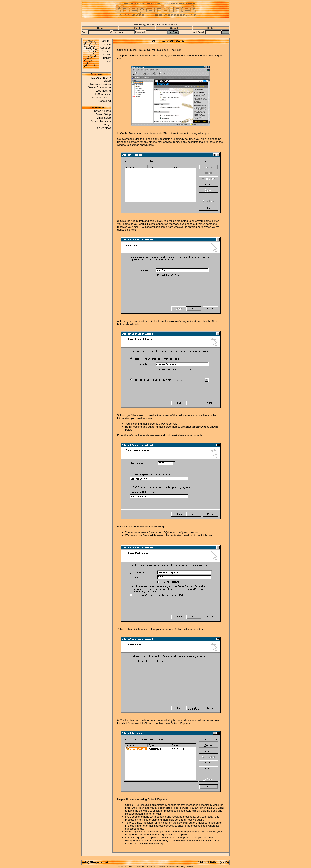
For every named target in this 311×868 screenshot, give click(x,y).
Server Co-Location (99, 87)
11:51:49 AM (171, 24)
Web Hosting (103, 91)
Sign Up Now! (103, 128)
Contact (211, 28)
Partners (106, 54)
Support (174, 28)
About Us (105, 48)
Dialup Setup (103, 114)
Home (100, 28)
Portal (137, 28)
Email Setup (104, 118)
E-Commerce (103, 94)
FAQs (108, 124)
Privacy (190, 867)
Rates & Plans (102, 111)
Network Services (101, 84)
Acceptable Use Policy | (177, 867)
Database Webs (101, 97)
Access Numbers (101, 121)
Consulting (105, 101)
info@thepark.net (96, 862)
